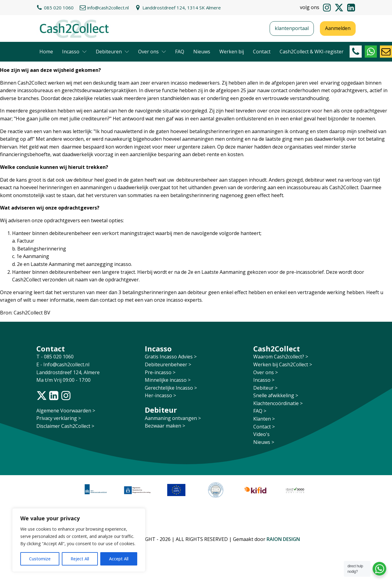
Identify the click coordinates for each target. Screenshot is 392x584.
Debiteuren (112, 52)
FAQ (180, 52)
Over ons (152, 52)
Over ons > (266, 372)
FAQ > (260, 411)
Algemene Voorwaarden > (66, 411)
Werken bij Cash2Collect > (283, 364)
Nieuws (202, 52)
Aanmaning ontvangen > (173, 418)
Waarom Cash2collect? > (281, 357)
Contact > (264, 427)
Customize (40, 559)
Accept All (119, 559)
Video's (261, 434)
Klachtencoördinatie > (278, 403)
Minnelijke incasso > (168, 380)
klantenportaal (292, 28)
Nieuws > (264, 442)
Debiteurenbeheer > (168, 364)
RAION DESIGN (283, 539)
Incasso (74, 52)
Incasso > (264, 380)
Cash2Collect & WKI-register (312, 52)
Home (46, 52)
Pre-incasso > (160, 372)
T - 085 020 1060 (56, 357)
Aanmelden (338, 28)
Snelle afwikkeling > (276, 395)
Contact (262, 52)
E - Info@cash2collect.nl (63, 364)
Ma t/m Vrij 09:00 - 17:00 (63, 380)
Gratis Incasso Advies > (171, 357)
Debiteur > (265, 388)
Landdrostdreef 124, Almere (68, 372)
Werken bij (232, 52)
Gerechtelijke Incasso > (171, 388)
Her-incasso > (160, 395)
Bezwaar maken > (165, 426)
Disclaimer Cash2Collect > (65, 426)
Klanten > (264, 419)
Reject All (80, 559)
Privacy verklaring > (59, 418)
